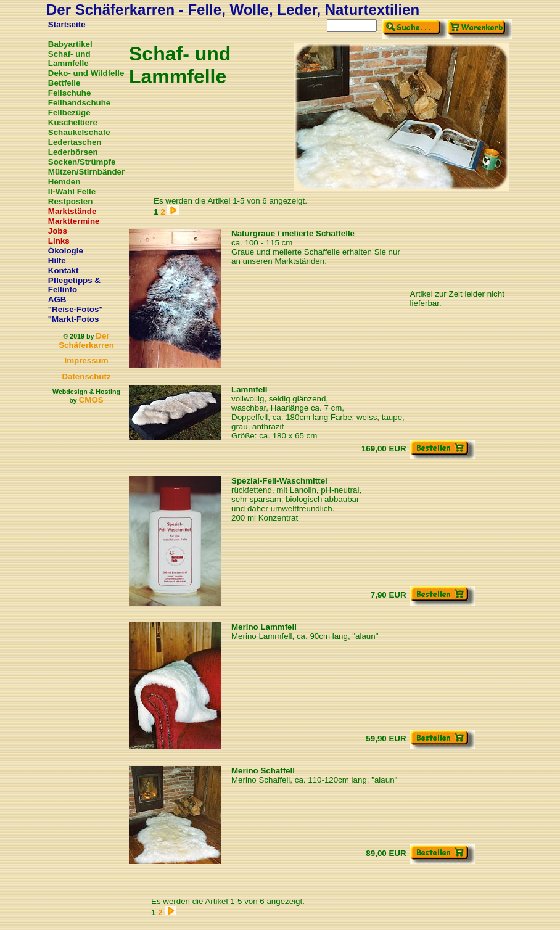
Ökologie (66, 251)
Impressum (86, 360)
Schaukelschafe (79, 132)
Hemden (64, 182)
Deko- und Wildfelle (86, 73)
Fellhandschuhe (79, 103)
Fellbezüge (69, 113)
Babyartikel (70, 44)
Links (59, 241)
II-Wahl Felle (72, 191)
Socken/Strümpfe (82, 162)
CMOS (91, 400)
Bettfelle (64, 83)
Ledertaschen (75, 142)
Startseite (67, 24)
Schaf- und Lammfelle (69, 59)
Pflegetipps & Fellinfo (74, 285)
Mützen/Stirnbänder (86, 172)
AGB (57, 299)
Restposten (71, 201)
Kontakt (64, 270)
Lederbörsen (73, 152)
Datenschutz (86, 377)
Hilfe (57, 261)
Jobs (58, 231)
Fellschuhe (70, 93)
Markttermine (74, 221)
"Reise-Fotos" (76, 309)
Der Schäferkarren (86, 340)
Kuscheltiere (73, 122)
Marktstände (72, 211)
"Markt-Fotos (74, 319)
